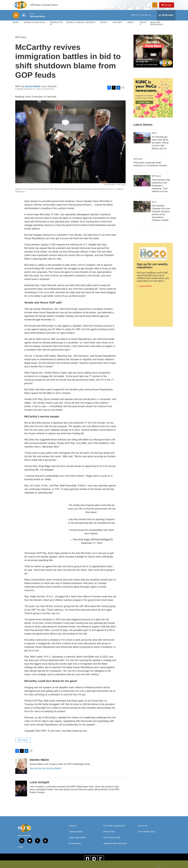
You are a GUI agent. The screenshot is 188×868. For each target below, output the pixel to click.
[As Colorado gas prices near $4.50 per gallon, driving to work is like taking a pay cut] (142, 142)
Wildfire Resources (157, 27)
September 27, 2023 (92, 547)
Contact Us (142, 830)
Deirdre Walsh (33, 90)
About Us (73, 830)
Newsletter (56, 27)
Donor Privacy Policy (112, 842)
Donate (169, 7)
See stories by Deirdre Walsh (45, 772)
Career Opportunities (77, 842)
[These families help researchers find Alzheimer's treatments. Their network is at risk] (142, 185)
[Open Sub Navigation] (15, 30)
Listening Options (76, 836)
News (154, 137)
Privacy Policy (109, 836)
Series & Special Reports (81, 26)
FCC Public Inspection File (114, 830)
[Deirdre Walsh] (21, 770)
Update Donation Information (115, 847)
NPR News (21, 41)
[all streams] (166, 19)
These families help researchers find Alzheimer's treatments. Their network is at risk (161, 190)
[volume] (24, 19)
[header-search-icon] (156, 7)
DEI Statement (75, 847)
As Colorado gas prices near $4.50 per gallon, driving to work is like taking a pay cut (160, 146)
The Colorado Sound (146, 836)
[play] (16, 19)
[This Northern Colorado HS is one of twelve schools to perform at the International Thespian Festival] (142, 211)
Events (143, 27)
